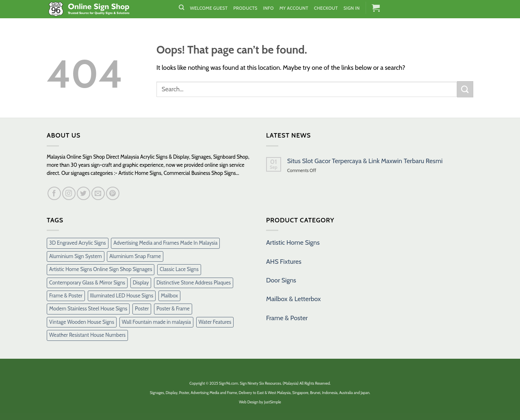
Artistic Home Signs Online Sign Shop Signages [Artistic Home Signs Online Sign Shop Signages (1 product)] (101, 269)
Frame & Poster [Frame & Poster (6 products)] (66, 296)
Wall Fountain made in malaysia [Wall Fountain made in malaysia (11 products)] (156, 322)
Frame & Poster (287, 318)
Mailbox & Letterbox (294, 299)
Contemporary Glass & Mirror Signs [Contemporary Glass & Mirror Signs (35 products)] (87, 283)
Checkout (326, 8)
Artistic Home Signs (293, 242)
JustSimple (273, 402)
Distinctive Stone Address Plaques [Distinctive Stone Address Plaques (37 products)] (194, 283)
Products (245, 8)
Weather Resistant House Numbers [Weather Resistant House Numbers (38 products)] (87, 335)
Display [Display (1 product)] (141, 283)
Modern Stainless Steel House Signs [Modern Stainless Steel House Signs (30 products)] (88, 309)
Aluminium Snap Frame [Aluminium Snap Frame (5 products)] (135, 256)
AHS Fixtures (284, 262)
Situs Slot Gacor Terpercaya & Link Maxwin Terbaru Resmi (365, 161)
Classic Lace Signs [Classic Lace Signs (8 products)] (179, 269)
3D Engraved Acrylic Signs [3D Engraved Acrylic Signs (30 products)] (78, 243)
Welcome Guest (209, 8)
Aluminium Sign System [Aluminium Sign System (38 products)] (76, 256)
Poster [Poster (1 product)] (142, 309)
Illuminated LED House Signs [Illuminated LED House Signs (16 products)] (122, 296)
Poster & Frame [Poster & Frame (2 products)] (173, 309)
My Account (294, 8)
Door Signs (281, 280)
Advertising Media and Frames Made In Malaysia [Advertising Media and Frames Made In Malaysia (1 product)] (165, 243)
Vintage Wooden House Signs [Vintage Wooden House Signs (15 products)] (82, 322)
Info (269, 8)
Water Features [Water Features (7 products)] (215, 322)
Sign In (351, 8)
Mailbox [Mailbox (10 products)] (169, 296)
